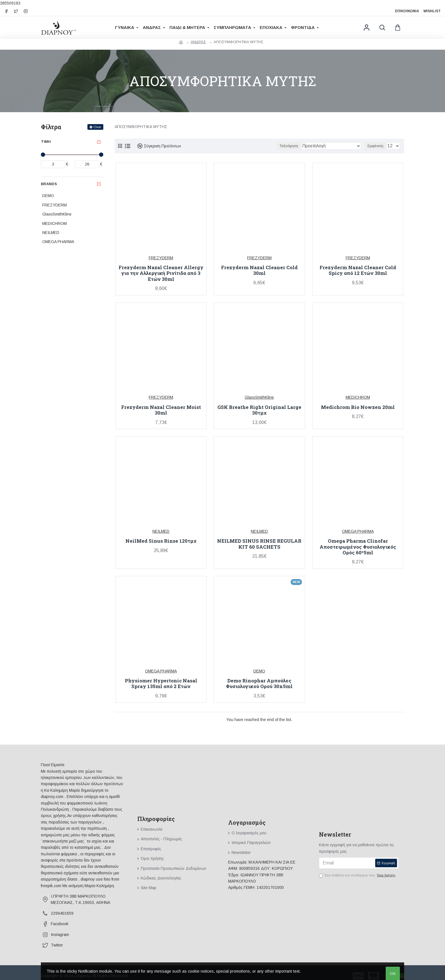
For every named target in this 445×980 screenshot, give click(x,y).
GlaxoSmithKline (259, 397)
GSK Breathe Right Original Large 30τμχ (259, 410)
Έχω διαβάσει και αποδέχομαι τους (358, 875)
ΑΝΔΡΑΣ (198, 42)
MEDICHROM (358, 397)
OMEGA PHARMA (358, 531)
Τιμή (46, 142)
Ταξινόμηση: (304, 146)
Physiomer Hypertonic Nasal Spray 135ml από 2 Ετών (161, 684)
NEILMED (161, 531)
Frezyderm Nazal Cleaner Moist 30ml (161, 410)
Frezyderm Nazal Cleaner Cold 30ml (259, 270)
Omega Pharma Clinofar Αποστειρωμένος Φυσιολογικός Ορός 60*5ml (358, 547)
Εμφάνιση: (377, 146)
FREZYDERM (161, 258)
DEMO (259, 671)
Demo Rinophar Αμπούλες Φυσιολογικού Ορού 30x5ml (259, 684)
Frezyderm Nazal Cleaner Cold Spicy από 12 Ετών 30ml (358, 270)
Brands (49, 184)
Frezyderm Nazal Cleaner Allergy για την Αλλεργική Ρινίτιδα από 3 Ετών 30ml (161, 273)
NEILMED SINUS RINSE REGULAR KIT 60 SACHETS (259, 544)
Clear (97, 127)
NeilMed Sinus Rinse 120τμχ (161, 541)
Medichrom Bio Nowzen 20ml (358, 407)
